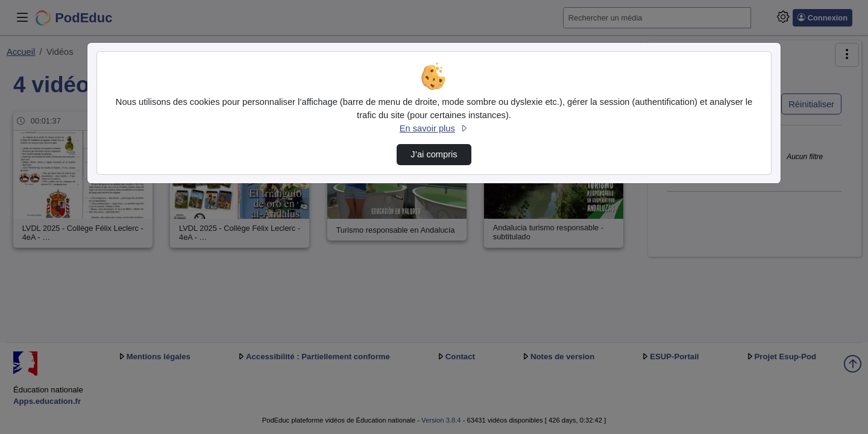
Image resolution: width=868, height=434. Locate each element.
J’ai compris (434, 154)
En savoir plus (434, 128)
